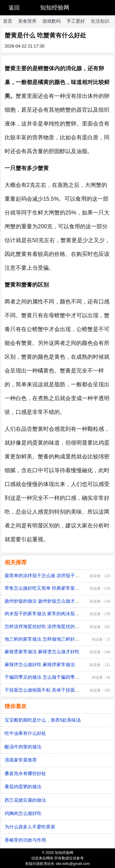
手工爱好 (76, 21)
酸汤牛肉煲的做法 (23, 747)
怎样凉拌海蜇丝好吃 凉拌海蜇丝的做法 (44, 626)
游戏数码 (52, 21)
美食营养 (27, 21)
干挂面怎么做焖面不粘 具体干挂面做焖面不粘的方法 (58, 690)
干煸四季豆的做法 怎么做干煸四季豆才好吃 (49, 677)
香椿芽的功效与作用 (25, 840)
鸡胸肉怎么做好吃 (23, 813)
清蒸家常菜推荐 (21, 760)
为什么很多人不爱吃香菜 (30, 827)
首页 (8, 21)
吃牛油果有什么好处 (25, 733)
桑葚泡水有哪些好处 (25, 773)
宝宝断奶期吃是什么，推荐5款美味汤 (43, 720)
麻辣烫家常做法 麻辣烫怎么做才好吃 (42, 652)
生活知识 (100, 21)
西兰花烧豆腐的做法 (25, 800)
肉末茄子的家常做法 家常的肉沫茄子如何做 (49, 613)
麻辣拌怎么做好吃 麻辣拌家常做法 (40, 664)
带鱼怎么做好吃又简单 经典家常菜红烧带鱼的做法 (56, 588)
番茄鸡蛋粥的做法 (23, 787)
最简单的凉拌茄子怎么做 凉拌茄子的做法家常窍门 (56, 575)
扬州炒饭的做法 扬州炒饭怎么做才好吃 (44, 601)
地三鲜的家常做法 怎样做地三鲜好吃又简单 (49, 639)
